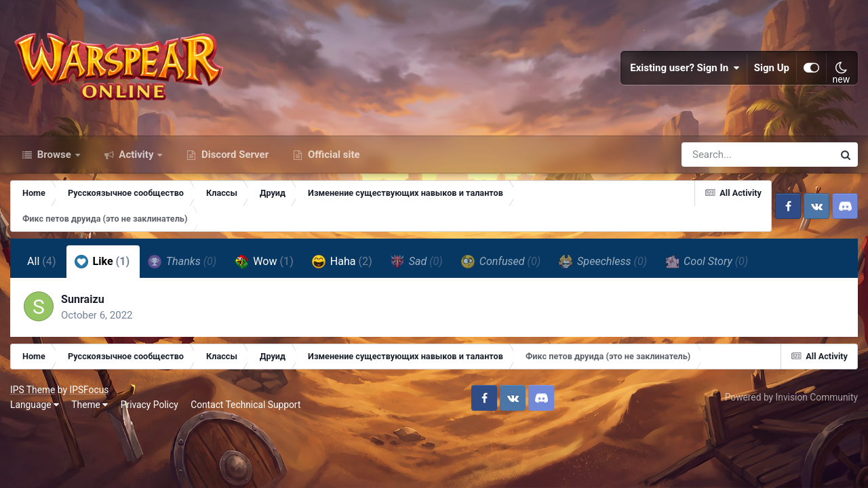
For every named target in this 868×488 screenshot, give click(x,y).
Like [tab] (102, 262)
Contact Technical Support (245, 405)
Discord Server (234, 155)
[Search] (719, 155)
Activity (137, 155)
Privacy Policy (150, 405)
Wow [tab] (264, 262)
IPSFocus (89, 390)
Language (35, 405)
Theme (90, 405)
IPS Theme (33, 390)
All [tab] (42, 261)
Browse (54, 155)
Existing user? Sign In (685, 68)
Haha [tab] (342, 262)
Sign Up (772, 68)
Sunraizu (83, 299)
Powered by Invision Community (791, 397)
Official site (332, 155)
